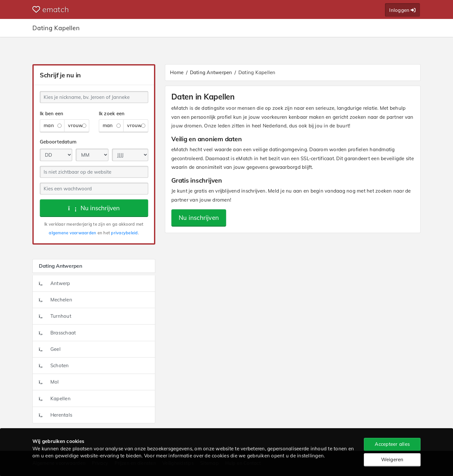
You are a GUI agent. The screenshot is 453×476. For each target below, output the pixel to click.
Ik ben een (52, 113)
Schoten (54, 365)
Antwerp (55, 283)
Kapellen (55, 398)
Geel (50, 349)
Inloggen (402, 10)
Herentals (56, 415)
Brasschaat (57, 333)
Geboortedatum (58, 142)
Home (177, 72)
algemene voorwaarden (73, 233)
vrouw (77, 125)
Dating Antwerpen (211, 72)
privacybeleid (124, 233)
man (53, 125)
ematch (51, 9)
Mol (49, 382)
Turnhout (55, 316)
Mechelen (56, 300)
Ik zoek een (112, 113)
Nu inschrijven (94, 208)
